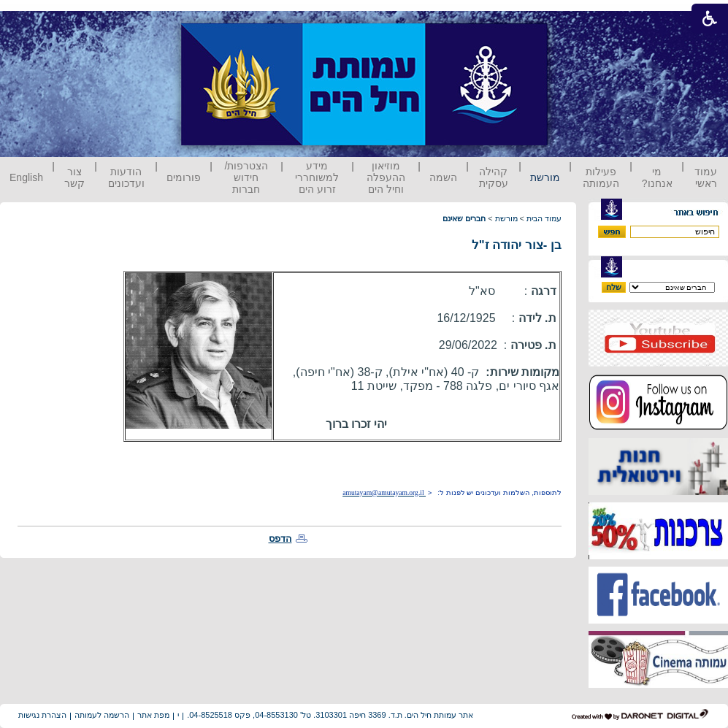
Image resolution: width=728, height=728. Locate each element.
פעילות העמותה (601, 177)
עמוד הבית (544, 218)
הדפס (280, 539)
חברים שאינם (464, 218)
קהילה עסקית (494, 177)
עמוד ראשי (706, 177)
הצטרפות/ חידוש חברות (247, 177)
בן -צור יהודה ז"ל (517, 245)
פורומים (184, 177)
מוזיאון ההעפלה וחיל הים (386, 177)
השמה (443, 177)
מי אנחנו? (657, 177)
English (26, 177)
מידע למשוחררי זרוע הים (317, 177)
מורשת (545, 177)
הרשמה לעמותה (102, 715)
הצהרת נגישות (42, 715)
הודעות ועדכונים (126, 177)
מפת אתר (153, 715)
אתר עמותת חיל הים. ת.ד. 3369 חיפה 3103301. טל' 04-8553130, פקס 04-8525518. (330, 715)
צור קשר (74, 177)
